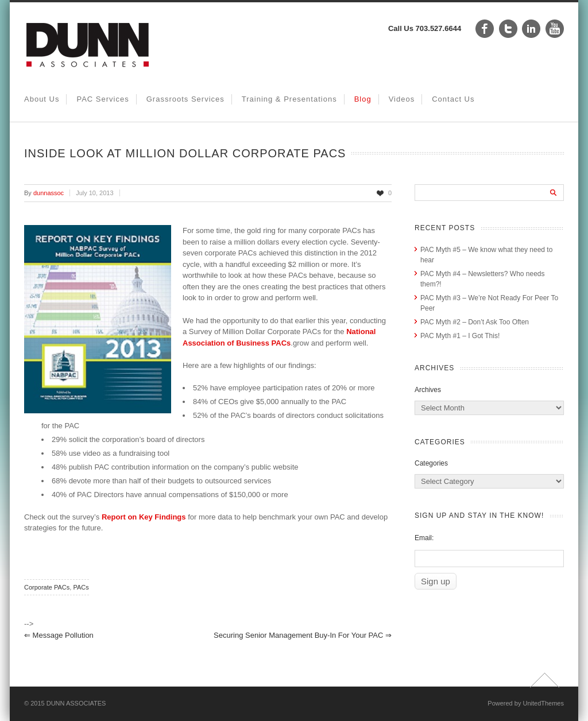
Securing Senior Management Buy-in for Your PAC (303, 635)
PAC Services (102, 99)
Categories (431, 463)
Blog (363, 99)
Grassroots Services (185, 99)
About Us (42, 99)
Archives (428, 390)
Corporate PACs (47, 587)
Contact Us (453, 99)
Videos (402, 99)
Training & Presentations (289, 99)
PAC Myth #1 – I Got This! (460, 336)
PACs (81, 587)
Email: (424, 538)
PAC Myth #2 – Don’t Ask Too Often (475, 322)
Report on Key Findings (144, 517)
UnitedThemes (543, 703)
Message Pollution (59, 635)
